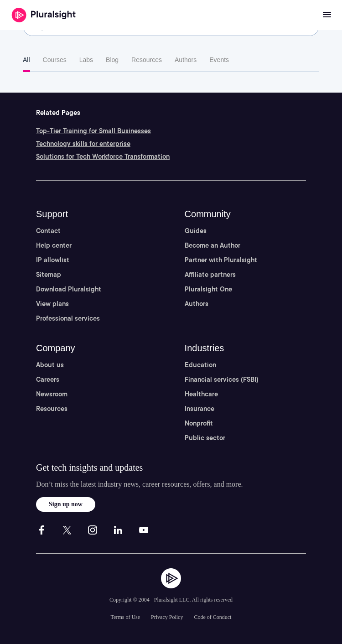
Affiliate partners (210, 275)
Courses (55, 60)
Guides (196, 231)
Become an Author (212, 245)
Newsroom (52, 394)
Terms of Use (125, 617)
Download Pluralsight (69, 289)
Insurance (199, 409)
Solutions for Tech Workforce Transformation (103, 156)
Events (219, 60)
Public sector (205, 438)
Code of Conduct (212, 617)
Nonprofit (199, 423)
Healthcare (201, 394)
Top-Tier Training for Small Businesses (93, 131)
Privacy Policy (167, 617)
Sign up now (66, 504)
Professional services (68, 318)
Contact (48, 231)
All (26, 60)
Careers (48, 379)
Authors (186, 60)
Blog (112, 60)
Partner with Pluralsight (221, 260)
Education (200, 365)
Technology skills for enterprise (83, 144)
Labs (86, 60)
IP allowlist (53, 260)
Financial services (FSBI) (222, 379)
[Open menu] (327, 15)
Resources (147, 60)
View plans (52, 304)
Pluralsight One (208, 289)
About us (50, 365)
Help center (54, 245)
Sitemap (49, 275)
